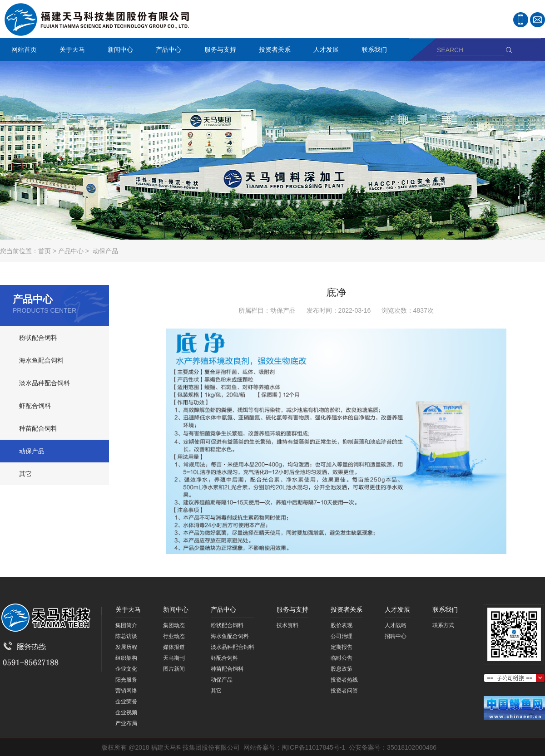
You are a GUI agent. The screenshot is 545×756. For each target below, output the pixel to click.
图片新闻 (174, 669)
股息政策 (342, 669)
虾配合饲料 (35, 406)
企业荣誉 (126, 702)
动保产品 (105, 251)
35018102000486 (412, 747)
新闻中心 (118, 51)
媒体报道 (174, 647)
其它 (25, 474)
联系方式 (443, 625)
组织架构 (126, 658)
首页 (45, 251)
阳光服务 (126, 680)
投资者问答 (344, 691)
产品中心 (166, 51)
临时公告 (342, 658)
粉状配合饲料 (38, 338)
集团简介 (126, 625)
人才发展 (324, 51)
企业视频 (126, 712)
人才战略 (396, 625)
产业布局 (126, 723)
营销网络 (126, 691)
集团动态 (174, 625)
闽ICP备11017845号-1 (313, 747)
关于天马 (70, 51)
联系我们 (372, 51)
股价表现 (342, 625)
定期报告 (342, 647)
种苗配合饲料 (38, 428)
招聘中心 (396, 636)
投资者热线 (344, 680)
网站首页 (24, 49)
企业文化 (126, 669)
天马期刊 (174, 658)
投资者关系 (272, 51)
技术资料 (287, 625)
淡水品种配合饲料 (45, 383)
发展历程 (126, 647)
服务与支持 (218, 51)
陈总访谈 (126, 636)
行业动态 (174, 636)
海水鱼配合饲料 (41, 360)
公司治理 (342, 636)
